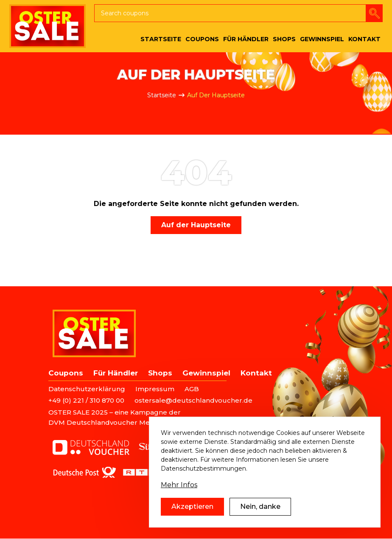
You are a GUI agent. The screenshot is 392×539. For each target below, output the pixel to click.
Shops (160, 373)
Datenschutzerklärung (87, 389)
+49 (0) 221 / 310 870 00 (86, 400)
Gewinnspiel (206, 373)
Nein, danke (260, 507)
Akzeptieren (192, 507)
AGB (192, 389)
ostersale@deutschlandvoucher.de (193, 400)
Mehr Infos (179, 485)
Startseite (162, 95)
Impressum (155, 389)
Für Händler (116, 373)
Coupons (66, 373)
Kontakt (256, 373)
